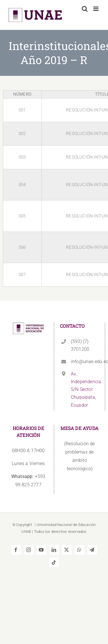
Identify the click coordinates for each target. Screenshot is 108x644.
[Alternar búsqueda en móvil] (85, 9)
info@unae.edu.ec (85, 361)
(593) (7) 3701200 (80, 345)
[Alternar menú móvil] (96, 9)
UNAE (26, 532)
